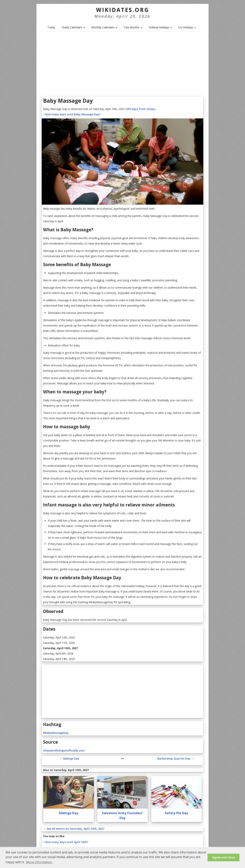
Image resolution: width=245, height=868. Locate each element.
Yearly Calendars (73, 27)
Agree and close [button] (224, 857)
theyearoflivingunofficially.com (64, 750)
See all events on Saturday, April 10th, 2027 (75, 829)
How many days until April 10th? (67, 842)
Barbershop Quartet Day (174, 758)
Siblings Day (71, 758)
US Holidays (187, 27)
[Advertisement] (122, 65)
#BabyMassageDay (56, 733)
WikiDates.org (123, 10)
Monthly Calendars (104, 27)
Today (51, 27)
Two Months (133, 27)
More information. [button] (39, 862)
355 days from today (140, 109)
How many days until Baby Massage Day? (73, 114)
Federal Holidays (160, 27)
